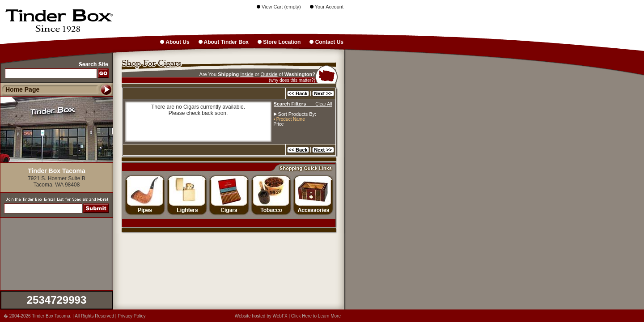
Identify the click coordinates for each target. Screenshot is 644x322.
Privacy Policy (131, 316)
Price (279, 124)
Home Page (22, 89)
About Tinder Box (224, 42)
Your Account (327, 7)
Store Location (279, 42)
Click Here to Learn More (316, 316)
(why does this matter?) (292, 80)
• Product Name (289, 119)
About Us (175, 42)
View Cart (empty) (279, 7)
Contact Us (326, 42)
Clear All (324, 104)
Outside (269, 74)
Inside (247, 74)
